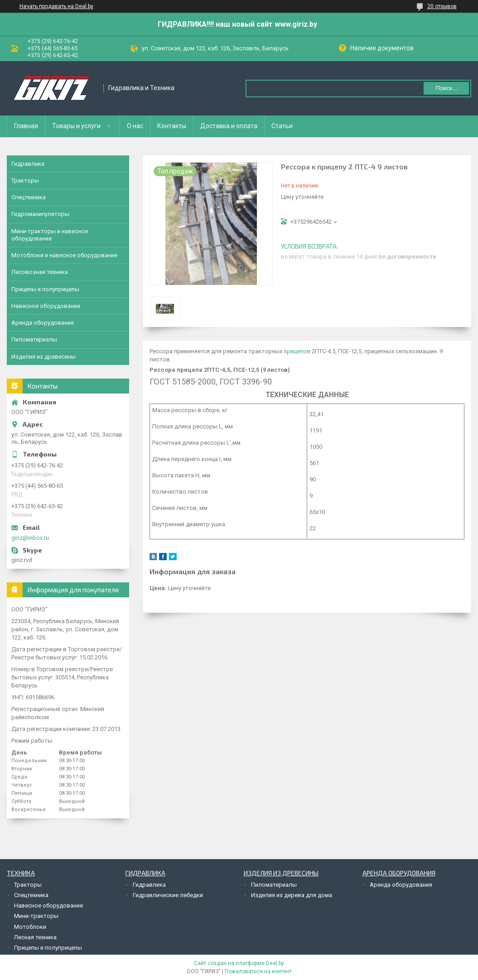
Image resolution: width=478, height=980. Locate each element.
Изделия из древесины (43, 357)
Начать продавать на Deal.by (56, 6)
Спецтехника (29, 197)
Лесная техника (35, 937)
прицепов (297, 351)
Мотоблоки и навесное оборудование (64, 255)
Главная (26, 126)
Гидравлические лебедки (168, 895)
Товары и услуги (76, 126)
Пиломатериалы (34, 339)
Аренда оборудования (43, 323)
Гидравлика (28, 164)
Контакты (172, 126)
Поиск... (446, 88)
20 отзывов (442, 6)
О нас (135, 126)
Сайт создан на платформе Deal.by (239, 963)
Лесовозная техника (40, 272)
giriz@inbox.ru (30, 538)
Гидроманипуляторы (40, 214)
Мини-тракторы (36, 916)
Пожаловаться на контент (258, 971)
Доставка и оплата (229, 126)
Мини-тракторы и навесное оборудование (50, 235)
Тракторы (25, 180)
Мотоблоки (30, 927)
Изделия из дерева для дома (292, 895)
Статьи (282, 126)
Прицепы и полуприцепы (45, 289)
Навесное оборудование (46, 306)
